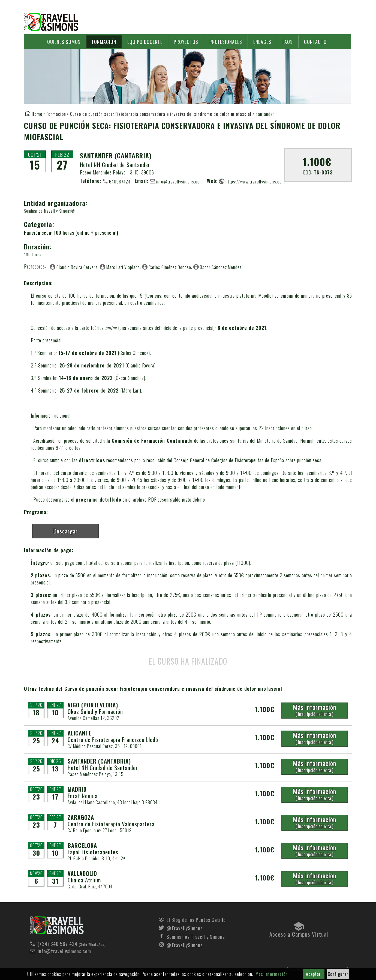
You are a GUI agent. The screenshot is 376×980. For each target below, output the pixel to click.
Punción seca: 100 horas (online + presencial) (71, 233)
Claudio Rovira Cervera (77, 267)
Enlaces (262, 42)
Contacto (315, 42)
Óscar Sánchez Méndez (221, 267)
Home (37, 114)
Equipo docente (145, 42)
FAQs (288, 42)
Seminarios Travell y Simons (51, 22)
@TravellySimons (185, 928)
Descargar (66, 531)
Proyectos (186, 42)
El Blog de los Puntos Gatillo (196, 919)
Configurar (338, 974)
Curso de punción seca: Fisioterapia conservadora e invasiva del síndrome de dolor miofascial (161, 114)
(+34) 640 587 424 (58, 944)
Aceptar (313, 974)
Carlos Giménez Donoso (170, 267)
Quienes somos (64, 42)
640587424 (120, 181)
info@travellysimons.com (180, 181)
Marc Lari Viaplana (123, 267)
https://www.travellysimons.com (255, 181)
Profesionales (226, 42)
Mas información (272, 974)
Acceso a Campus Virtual (299, 933)
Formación (104, 42)
